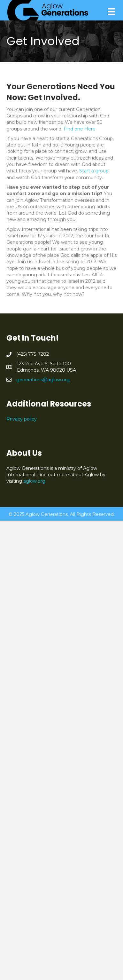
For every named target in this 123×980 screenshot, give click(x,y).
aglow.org (34, 481)
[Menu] (111, 12)
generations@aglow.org (43, 380)
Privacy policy (22, 419)
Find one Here (80, 129)
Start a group (94, 171)
